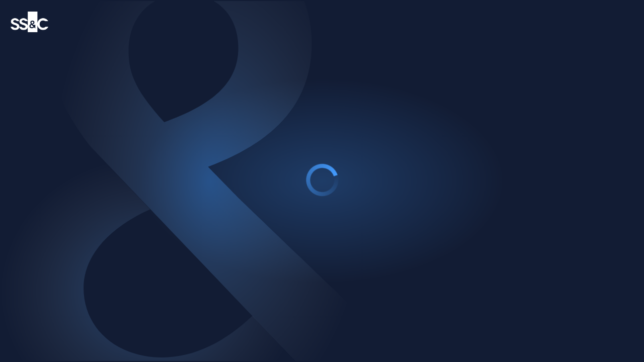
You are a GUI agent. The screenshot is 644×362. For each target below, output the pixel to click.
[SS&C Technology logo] (29, 22)
